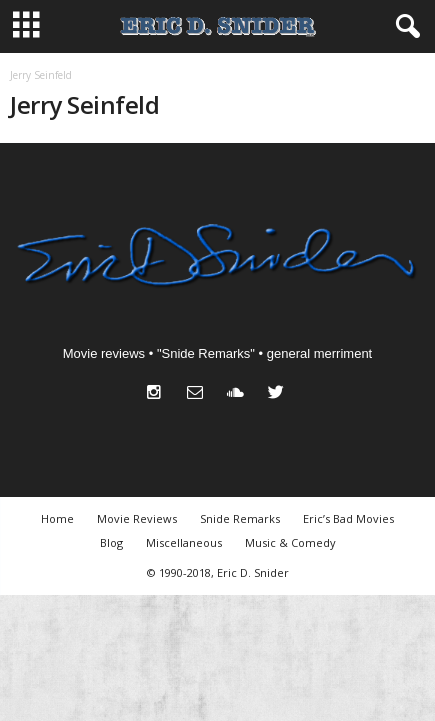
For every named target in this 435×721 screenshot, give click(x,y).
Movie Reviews (137, 518)
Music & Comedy (290, 542)
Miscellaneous (184, 542)
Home (57, 518)
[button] (404, 27)
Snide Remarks (240, 518)
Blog (111, 542)
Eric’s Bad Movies (348, 518)
